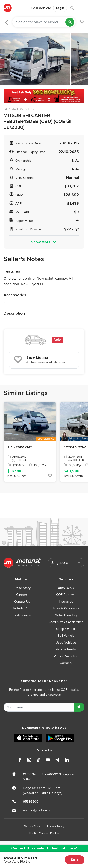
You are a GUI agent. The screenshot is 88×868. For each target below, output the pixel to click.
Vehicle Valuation (66, 656)
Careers (22, 595)
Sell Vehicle (41, 8)
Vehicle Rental (66, 649)
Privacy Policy (55, 826)
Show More (44, 242)
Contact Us (22, 602)
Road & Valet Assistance (66, 622)
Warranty (66, 663)
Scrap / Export (66, 629)
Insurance (66, 602)
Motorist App (22, 608)
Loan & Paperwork (66, 608)
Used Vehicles (66, 642)
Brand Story (22, 588)
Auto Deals (66, 588)
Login (60, 8)
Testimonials (22, 615)
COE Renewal (66, 595)
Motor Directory (66, 615)
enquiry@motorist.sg (38, 810)
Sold (75, 860)
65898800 (31, 802)
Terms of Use (32, 826)
